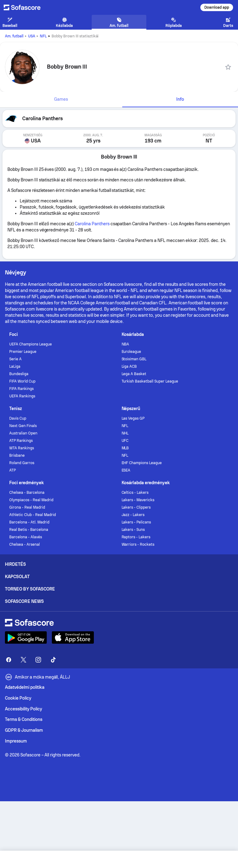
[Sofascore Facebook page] (9, 660)
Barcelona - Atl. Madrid (29, 522)
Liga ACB (129, 366)
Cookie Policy (18, 698)
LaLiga (15, 366)
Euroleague (132, 352)
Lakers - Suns (133, 530)
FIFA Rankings (21, 389)
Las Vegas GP (133, 418)
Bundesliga (19, 374)
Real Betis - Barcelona (29, 530)
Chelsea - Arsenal (25, 544)
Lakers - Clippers (136, 507)
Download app (217, 7)
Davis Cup (18, 418)
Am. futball (14, 36)
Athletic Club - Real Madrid (32, 515)
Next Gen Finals (23, 426)
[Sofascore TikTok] (53, 660)
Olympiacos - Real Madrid (31, 500)
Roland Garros (22, 463)
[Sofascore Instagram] (38, 660)
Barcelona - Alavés (26, 537)
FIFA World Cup (22, 381)
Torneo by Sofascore (30, 589)
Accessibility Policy (23, 709)
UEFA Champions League (31, 344)
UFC (125, 441)
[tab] (61, 100)
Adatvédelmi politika (25, 687)
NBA (125, 344)
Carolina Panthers (92, 224)
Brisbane (17, 455)
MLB (125, 448)
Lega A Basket (134, 374)
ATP (13, 470)
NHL (125, 433)
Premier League (23, 352)
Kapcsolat (17, 577)
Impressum (16, 741)
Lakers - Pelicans (136, 522)
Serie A (15, 359)
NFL (43, 36)
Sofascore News (24, 601)
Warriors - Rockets (138, 544)
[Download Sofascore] (26, 637)
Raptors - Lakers (136, 537)
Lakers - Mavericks (138, 500)
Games (61, 99)
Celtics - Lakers (135, 493)
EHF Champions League (142, 463)
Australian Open (23, 433)
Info (180, 99)
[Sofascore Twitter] (23, 660)
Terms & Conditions (24, 719)
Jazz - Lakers (133, 515)
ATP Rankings (21, 441)
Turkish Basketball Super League (150, 381)
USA (32, 36)
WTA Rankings (22, 448)
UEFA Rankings (22, 396)
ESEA (126, 470)
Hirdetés (16, 564)
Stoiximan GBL (134, 359)
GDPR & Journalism (24, 730)
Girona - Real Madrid (27, 507)
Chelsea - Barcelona (27, 493)
